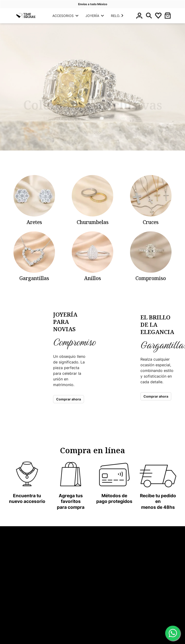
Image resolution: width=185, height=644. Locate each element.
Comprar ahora (69, 399)
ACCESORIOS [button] (65, 16)
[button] (122, 16)
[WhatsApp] (173, 633)
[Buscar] (149, 16)
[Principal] (26, 16)
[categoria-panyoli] (34, 200)
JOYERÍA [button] (95, 16)
